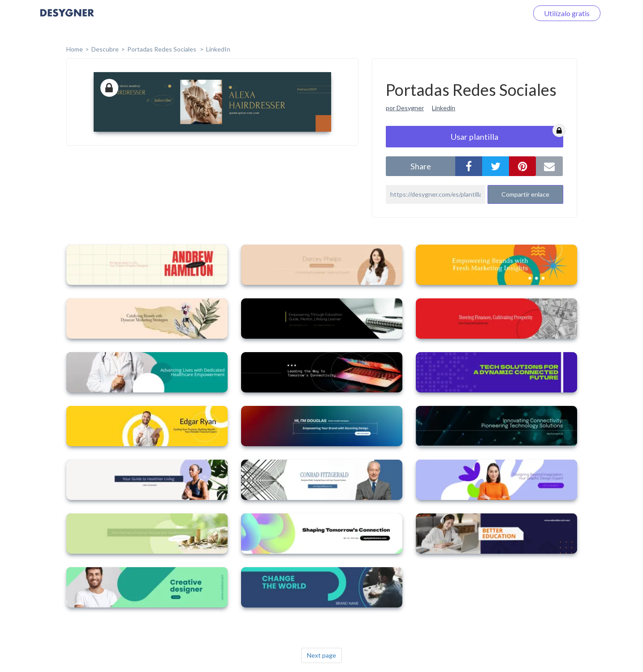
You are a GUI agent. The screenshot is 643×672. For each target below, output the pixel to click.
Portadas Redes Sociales (162, 49)
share (421, 166)
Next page (321, 655)
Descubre (105, 49)
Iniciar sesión (497, 13)
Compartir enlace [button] (525, 194)
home (75, 49)
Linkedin (444, 108)
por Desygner (405, 108)
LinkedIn (218, 49)
